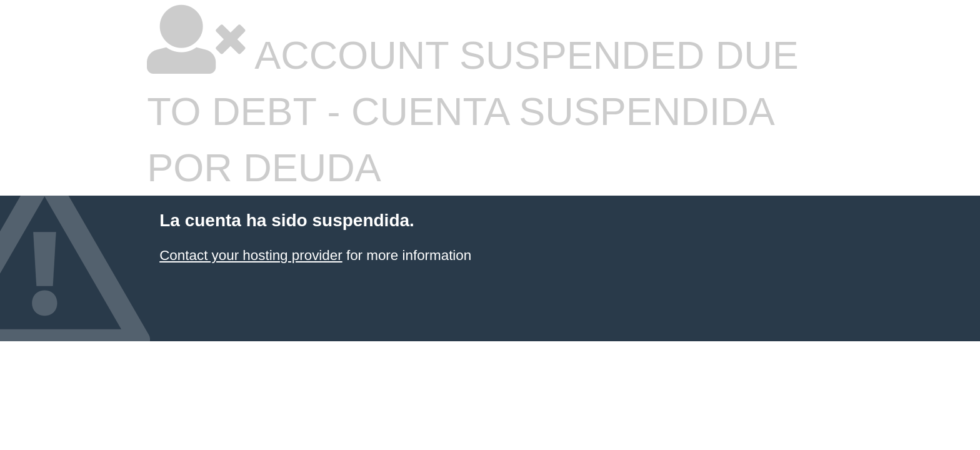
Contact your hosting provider (251, 255)
